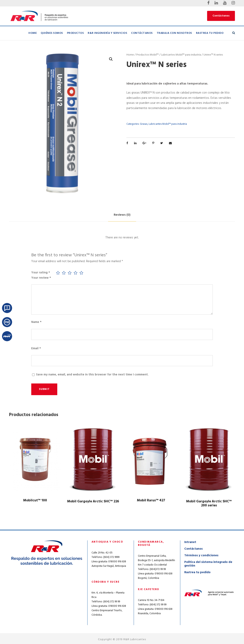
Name (36, 322)
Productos (75, 33)
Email (36, 348)
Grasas (144, 124)
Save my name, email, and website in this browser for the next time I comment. (92, 375)
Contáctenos (221, 16)
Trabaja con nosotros (174, 33)
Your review (41, 278)
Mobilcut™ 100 (35, 500)
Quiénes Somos (52, 33)
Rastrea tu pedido (210, 33)
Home (33, 33)
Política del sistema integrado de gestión (208, 564)
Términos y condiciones (201, 555)
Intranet (190, 542)
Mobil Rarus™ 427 (151, 500)
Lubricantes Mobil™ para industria (181, 55)
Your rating (41, 273)
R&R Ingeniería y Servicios (107, 33)
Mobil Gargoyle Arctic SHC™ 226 (93, 501)
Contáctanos (142, 33)
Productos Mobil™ (148, 55)
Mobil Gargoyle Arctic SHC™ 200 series (209, 503)
